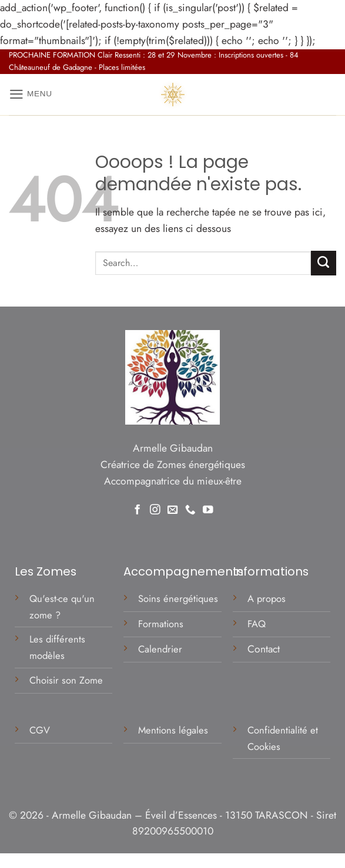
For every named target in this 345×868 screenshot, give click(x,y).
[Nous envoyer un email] (173, 509)
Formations (161, 624)
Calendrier (160, 649)
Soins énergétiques (178, 598)
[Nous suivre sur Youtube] (208, 509)
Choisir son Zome (66, 680)
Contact (264, 649)
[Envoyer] (324, 263)
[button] (31, 95)
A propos (267, 598)
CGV (41, 730)
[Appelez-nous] (190, 509)
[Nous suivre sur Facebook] (138, 509)
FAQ (257, 624)
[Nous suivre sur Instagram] (155, 509)
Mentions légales (175, 730)
